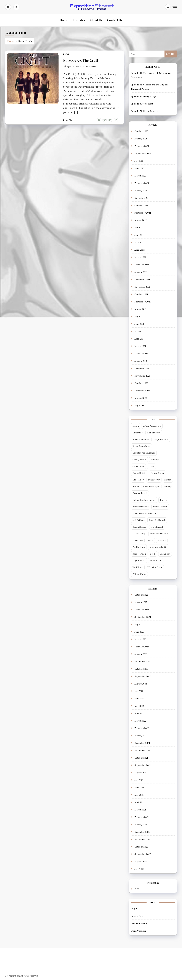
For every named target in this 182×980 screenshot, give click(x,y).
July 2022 (139, 228)
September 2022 (143, 213)
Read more (69, 120)
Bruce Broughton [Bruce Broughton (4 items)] (141, 446)
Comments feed (139, 923)
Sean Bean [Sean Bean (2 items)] (165, 554)
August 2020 (141, 398)
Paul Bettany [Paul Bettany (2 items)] (139, 547)
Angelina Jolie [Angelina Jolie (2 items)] (161, 439)
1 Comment (91, 66)
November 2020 (142, 376)
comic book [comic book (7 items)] (138, 466)
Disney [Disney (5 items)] (168, 480)
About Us (96, 20)
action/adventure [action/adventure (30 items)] (152, 426)
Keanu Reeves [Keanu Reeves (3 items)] (139, 527)
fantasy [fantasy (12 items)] (168, 487)
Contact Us (115, 20)
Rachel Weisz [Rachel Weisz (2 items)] (139, 554)
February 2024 (142, 146)
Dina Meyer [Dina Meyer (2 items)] (154, 480)
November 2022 (142, 198)
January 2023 (141, 191)
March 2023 (140, 176)
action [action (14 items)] (136, 426)
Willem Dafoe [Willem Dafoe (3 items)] (139, 574)
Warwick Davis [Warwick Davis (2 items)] (155, 567)
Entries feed (137, 916)
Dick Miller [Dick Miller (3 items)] (138, 480)
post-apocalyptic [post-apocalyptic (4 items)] (158, 547)
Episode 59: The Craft (81, 60)
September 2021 (143, 302)
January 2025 (141, 139)
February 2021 (142, 354)
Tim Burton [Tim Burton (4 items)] (156, 561)
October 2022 (141, 205)
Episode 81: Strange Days (144, 96)
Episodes (79, 20)
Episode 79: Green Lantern (144, 111)
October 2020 (141, 383)
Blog (66, 55)
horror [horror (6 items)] (164, 500)
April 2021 (139, 339)
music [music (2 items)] (150, 540)
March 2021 (140, 346)
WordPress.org (139, 931)
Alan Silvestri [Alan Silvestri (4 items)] (154, 433)
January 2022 (141, 272)
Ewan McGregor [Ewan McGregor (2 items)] (152, 487)
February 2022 (142, 265)
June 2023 (139, 168)
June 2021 (139, 324)
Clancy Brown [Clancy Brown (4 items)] (139, 460)
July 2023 (139, 161)
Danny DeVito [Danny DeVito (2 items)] (139, 473)
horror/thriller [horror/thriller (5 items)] (140, 507)
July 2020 (139, 405)
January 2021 (141, 361)
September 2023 (143, 154)
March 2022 (140, 257)
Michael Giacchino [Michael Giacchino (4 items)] (159, 534)
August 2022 (141, 220)
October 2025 (141, 131)
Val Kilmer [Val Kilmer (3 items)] (138, 567)
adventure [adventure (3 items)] (138, 433)
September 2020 (143, 391)
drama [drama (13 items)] (136, 487)
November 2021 (142, 287)
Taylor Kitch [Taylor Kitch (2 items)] (139, 561)
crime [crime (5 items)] (152, 466)
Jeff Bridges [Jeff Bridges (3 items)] (139, 520)
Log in (134, 909)
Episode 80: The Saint (142, 104)
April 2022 (140, 250)
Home (64, 20)
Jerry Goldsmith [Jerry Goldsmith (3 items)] (157, 520)
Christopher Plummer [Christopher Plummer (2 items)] (144, 453)
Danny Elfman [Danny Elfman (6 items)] (158, 473)
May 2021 (139, 331)
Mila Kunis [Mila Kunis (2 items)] (138, 540)
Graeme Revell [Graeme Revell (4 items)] (140, 493)
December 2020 (142, 368)
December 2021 (142, 279)
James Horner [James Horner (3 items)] (160, 507)
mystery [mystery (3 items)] (162, 540)
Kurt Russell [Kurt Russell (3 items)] (157, 527)
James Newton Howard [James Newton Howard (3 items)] (144, 513)
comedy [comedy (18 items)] (155, 460)
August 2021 (140, 309)
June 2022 (139, 235)
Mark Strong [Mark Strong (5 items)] (139, 534)
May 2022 (139, 242)
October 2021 (141, 294)
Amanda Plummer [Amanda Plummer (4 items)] (141, 439)
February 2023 (142, 183)
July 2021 (139, 317)
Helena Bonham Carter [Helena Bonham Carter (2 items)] (144, 500)
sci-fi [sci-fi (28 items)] (153, 554)
